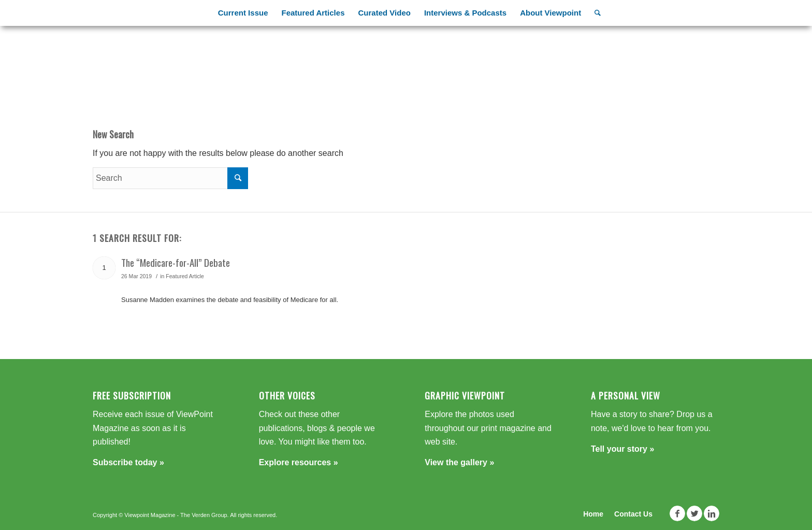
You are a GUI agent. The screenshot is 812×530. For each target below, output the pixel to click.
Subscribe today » (128, 462)
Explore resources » (299, 462)
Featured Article (185, 276)
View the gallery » (459, 462)
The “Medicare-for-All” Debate (176, 262)
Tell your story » (622, 449)
